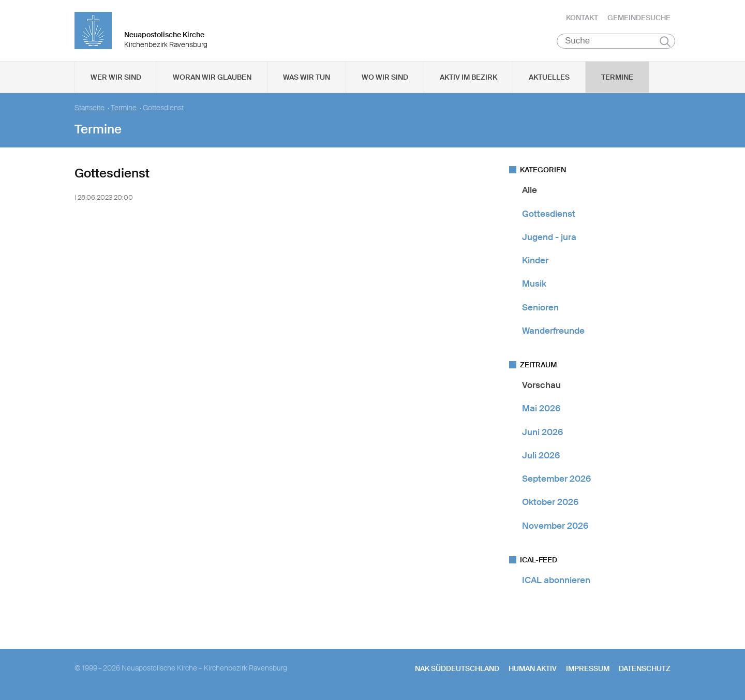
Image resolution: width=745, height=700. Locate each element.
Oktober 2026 (550, 503)
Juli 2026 (541, 456)
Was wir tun (307, 78)
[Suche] (616, 42)
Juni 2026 (542, 433)
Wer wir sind (116, 78)
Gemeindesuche (639, 18)
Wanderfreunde (553, 332)
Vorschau (541, 386)
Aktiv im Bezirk (468, 78)
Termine (617, 78)
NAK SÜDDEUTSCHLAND (457, 669)
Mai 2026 (541, 409)
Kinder (535, 261)
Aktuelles (549, 78)
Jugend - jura (549, 238)
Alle (530, 191)
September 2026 (556, 480)
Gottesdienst (549, 214)
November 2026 (555, 526)
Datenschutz (645, 669)
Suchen (665, 42)
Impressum (588, 669)
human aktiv (533, 669)
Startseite (90, 109)
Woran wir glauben (212, 78)
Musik (534, 285)
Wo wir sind (385, 78)
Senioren (540, 308)
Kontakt (582, 18)
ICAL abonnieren (556, 581)
